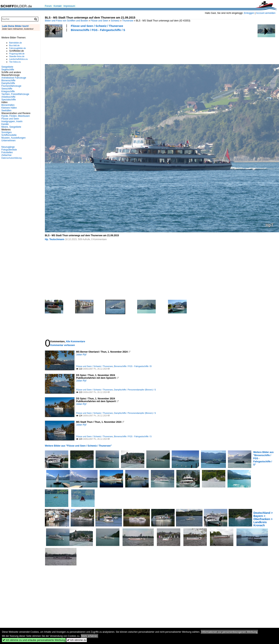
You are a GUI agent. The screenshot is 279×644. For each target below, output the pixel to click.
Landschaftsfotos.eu (18, 59)
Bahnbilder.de (16, 43)
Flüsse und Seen (100, 21)
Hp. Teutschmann (55, 239)
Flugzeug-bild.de (17, 54)
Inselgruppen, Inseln (12, 121)
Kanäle (5, 124)
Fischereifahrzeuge (11, 86)
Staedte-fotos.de (17, 56)
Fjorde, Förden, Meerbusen (16, 116)
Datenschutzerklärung (12, 158)
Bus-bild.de (14, 45)
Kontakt (58, 6)
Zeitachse (6, 155)
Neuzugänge (8, 147)
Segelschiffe (8, 70)
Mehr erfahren (90, 636)
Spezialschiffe (9, 100)
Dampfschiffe (8, 83)
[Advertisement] (116, 47)
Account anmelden (266, 13)
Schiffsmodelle (9, 135)
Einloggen (249, 13)
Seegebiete (7, 67)
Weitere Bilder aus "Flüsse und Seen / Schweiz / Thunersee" (78, 446)
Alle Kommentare (75, 341)
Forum (48, 6)
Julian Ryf (81, 355)
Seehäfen (6, 111)
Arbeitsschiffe (8, 97)
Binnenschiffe (8, 80)
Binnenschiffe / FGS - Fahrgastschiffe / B (133, 366)
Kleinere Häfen (9, 108)
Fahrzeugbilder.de (17, 48)
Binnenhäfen (8, 105)
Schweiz (115, 21)
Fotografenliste (9, 150)
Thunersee (128, 21)
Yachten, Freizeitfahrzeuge (15, 94)
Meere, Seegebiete (11, 127)
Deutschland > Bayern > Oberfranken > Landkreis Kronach (263, 519)
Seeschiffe (7, 89)
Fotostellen (7, 152)
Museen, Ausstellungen (13, 138)
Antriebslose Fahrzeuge (14, 78)
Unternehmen (8, 141)
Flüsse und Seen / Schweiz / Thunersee (97, 26)
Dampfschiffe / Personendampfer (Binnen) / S (135, 390)
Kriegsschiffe (8, 91)
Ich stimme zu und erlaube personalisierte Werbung (34, 640)
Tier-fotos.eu (15, 62)
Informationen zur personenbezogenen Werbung (229, 632)
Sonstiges (7, 132)
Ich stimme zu (77, 640)
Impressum (69, 6)
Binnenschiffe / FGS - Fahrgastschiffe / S (98, 30)
